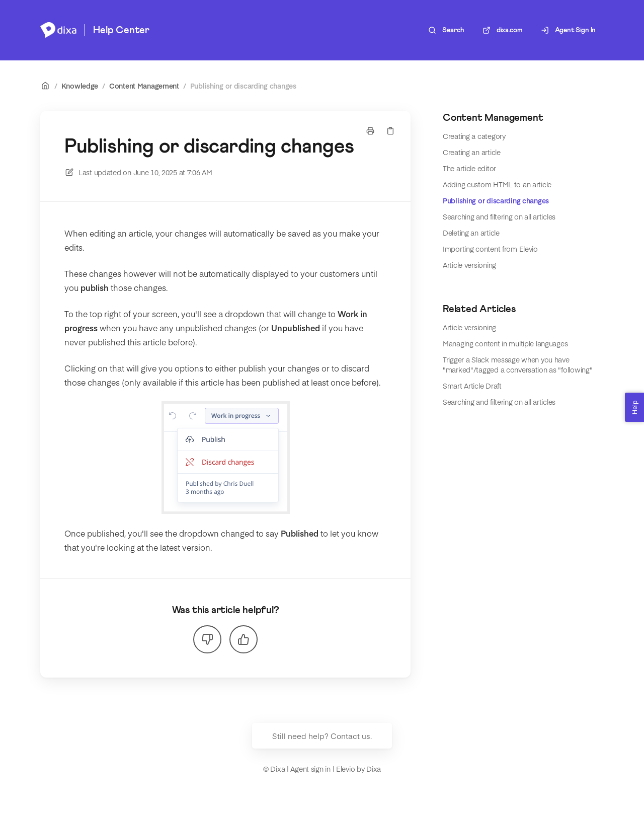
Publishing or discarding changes (243, 86)
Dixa (374, 769)
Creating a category (474, 136)
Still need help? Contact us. (322, 736)
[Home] (58, 30)
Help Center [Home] (121, 30)
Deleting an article (471, 233)
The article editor (469, 168)
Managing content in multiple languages (505, 343)
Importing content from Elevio (490, 249)
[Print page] (370, 131)
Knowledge (80, 86)
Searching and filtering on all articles (499, 216)
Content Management (144, 86)
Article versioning (469, 265)
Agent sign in (310, 769)
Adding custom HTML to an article (497, 184)
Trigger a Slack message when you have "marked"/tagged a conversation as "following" (517, 364)
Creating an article (472, 152)
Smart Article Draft (472, 386)
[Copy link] (390, 131)
